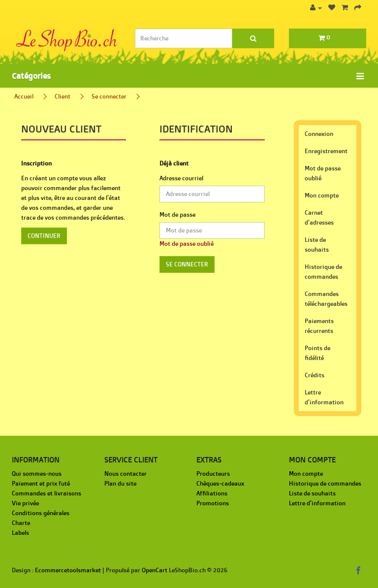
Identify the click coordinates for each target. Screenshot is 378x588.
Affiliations (212, 493)
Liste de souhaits (317, 245)
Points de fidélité (317, 353)
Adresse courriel (181, 178)
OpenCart (155, 570)
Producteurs (213, 474)
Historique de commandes (323, 272)
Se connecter (109, 96)
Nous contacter (126, 474)
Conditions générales (41, 513)
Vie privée (25, 503)
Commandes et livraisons (47, 493)
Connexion (319, 134)
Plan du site (120, 483)
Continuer (44, 236)
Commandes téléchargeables (326, 299)
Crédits (315, 375)
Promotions (213, 503)
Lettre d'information (324, 397)
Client (63, 96)
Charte (21, 523)
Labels (20, 533)
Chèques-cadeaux (220, 483)
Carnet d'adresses (319, 217)
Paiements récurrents (319, 326)
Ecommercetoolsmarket (68, 570)
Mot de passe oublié (187, 244)
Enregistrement (326, 151)
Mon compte (322, 195)
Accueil (24, 96)
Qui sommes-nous (37, 474)
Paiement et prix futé (41, 483)
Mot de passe (177, 214)
